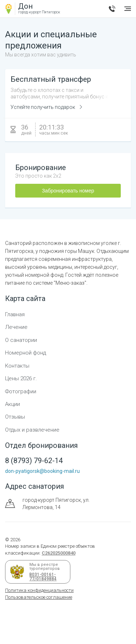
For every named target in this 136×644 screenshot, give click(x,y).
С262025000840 (59, 553)
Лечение (16, 327)
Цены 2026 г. (21, 378)
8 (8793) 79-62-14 (112, 9)
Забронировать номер (68, 191)
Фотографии (21, 391)
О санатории (21, 340)
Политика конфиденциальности (39, 590)
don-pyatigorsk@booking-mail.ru (42, 471)
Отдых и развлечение (32, 430)
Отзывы (15, 417)
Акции (13, 404)
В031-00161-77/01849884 (42, 577)
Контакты (17, 366)
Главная (15, 314)
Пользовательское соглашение (39, 597)
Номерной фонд (26, 353)
